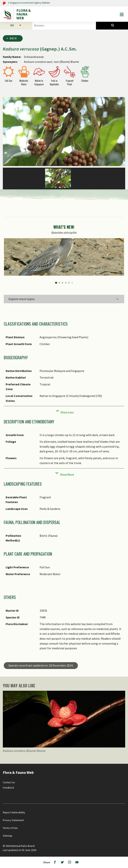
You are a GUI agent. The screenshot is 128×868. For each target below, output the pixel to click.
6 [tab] (72, 283)
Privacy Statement (13, 820)
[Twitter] (62, 862)
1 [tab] (56, 283)
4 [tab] (66, 283)
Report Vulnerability (14, 812)
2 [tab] (59, 283)
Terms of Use (10, 828)
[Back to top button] (122, 764)
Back (13, 38)
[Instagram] (70, 862)
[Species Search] (112, 25)
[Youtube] (77, 862)
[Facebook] (55, 862)
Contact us (9, 782)
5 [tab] (69, 283)
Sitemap (8, 836)
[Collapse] (64, 411)
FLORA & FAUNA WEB (24, 14)
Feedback (8, 788)
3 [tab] (62, 283)
